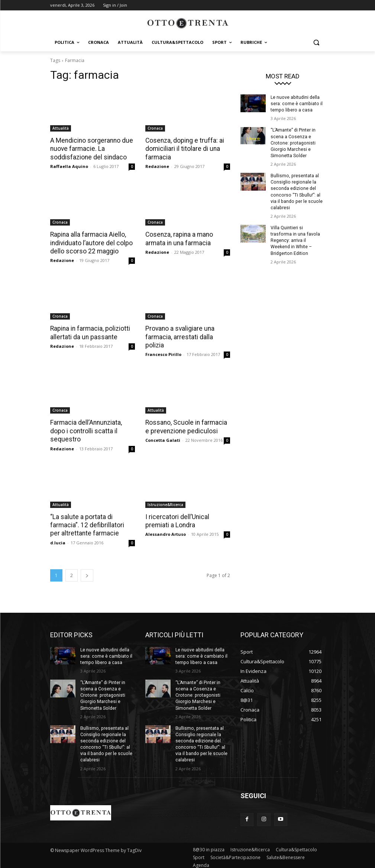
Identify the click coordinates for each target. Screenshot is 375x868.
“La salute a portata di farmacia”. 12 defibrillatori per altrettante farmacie (92, 523)
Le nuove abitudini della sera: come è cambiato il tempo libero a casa (296, 104)
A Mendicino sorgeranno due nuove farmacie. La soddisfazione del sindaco (90, 149)
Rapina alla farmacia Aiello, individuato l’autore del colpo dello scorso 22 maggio (90, 242)
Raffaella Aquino (69, 166)
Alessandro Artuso (166, 532)
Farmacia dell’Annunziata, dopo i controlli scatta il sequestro (85, 430)
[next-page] (87, 573)
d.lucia (58, 540)
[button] (316, 43)
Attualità (61, 128)
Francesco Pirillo (163, 353)
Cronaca (155, 128)
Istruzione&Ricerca (165, 503)
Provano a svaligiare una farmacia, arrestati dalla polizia (179, 336)
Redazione (157, 166)
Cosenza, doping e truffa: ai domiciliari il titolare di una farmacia (184, 149)
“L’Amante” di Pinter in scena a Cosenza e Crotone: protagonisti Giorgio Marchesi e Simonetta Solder (293, 142)
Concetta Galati (163, 439)
